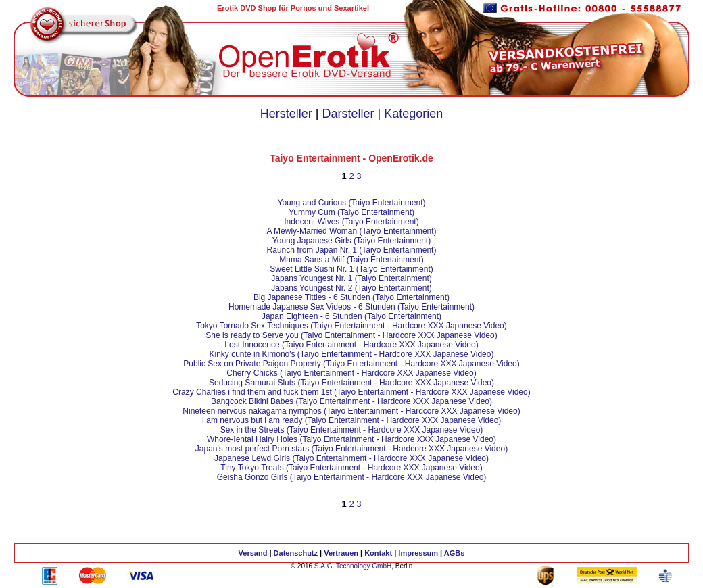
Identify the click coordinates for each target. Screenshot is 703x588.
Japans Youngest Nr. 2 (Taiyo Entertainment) (351, 288)
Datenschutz (296, 553)
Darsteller (348, 114)
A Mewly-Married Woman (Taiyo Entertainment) (351, 231)
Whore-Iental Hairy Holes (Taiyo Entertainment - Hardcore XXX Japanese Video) (351, 439)
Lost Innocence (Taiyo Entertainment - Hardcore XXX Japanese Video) (351, 345)
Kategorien (413, 114)
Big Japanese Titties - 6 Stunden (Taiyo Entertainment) (351, 297)
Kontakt (378, 553)
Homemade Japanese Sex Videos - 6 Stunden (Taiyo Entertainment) (351, 307)
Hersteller (286, 114)
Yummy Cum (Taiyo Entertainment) (351, 212)
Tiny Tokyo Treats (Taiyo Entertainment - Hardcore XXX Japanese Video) (351, 468)
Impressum (418, 553)
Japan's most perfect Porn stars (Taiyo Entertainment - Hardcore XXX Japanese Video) (351, 449)
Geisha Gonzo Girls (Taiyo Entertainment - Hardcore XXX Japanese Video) (352, 477)
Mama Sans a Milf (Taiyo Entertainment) (351, 260)
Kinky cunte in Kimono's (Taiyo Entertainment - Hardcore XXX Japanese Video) (352, 354)
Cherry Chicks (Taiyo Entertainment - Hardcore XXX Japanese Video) (351, 373)
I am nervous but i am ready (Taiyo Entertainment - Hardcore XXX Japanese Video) (352, 420)
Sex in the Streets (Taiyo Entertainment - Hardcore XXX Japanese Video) (352, 430)
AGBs (455, 553)
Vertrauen (341, 553)
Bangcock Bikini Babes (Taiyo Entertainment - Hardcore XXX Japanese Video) (351, 401)
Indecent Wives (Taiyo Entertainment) (351, 222)
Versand (253, 553)
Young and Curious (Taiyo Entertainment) (351, 203)
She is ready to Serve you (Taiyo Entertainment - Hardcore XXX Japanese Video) (351, 335)
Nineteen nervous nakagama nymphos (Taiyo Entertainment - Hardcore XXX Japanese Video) (351, 411)
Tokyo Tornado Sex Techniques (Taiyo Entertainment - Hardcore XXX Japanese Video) (351, 326)
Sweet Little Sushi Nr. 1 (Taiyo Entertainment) (351, 269)
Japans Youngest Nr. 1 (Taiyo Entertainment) (351, 278)
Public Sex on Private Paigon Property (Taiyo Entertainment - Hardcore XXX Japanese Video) (351, 364)
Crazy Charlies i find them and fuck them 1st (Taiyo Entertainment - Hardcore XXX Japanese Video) (351, 392)
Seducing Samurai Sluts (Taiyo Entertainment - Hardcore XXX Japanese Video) (351, 383)
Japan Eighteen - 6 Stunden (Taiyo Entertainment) (351, 316)
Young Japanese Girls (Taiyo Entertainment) (351, 241)
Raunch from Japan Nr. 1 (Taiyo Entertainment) (352, 250)
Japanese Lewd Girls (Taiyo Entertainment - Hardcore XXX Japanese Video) (351, 458)
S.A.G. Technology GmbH (353, 566)
